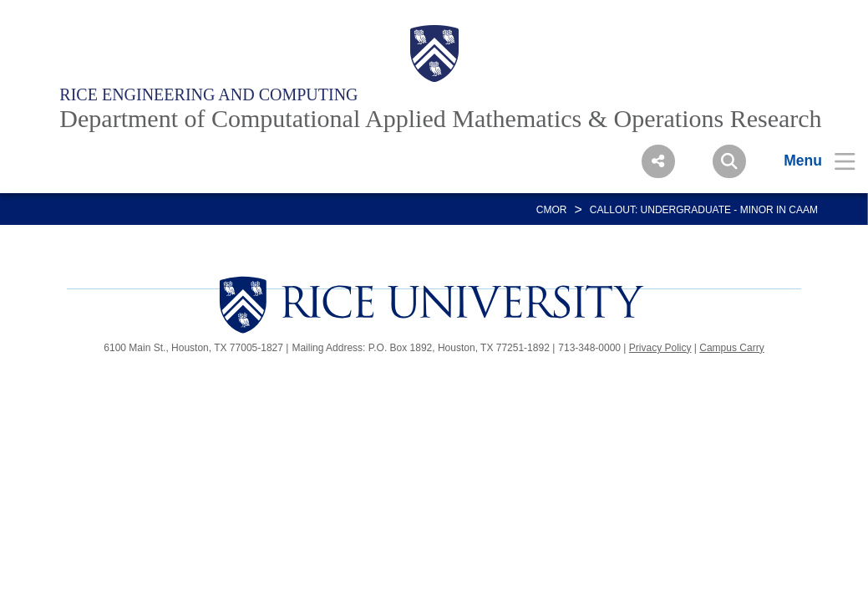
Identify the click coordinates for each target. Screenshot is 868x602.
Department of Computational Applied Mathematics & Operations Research (440, 118)
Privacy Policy (660, 348)
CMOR (552, 210)
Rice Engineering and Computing (208, 94)
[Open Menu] (809, 161)
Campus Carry (731, 348)
